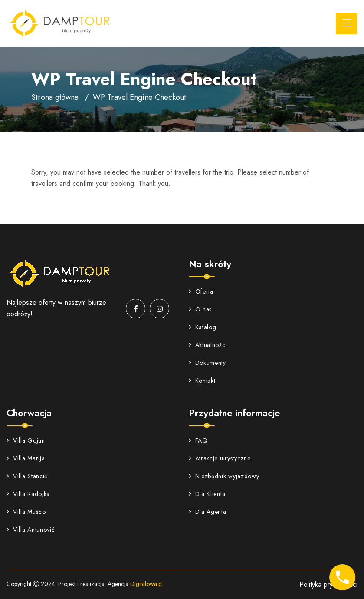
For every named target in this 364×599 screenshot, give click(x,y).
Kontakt (202, 381)
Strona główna (55, 97)
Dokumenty (207, 363)
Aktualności (208, 345)
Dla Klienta (207, 494)
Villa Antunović (31, 530)
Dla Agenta (208, 512)
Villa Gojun (26, 440)
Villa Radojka (28, 494)
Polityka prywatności (328, 584)
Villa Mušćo (26, 512)
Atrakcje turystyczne (220, 458)
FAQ (198, 440)
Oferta (201, 291)
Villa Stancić (27, 476)
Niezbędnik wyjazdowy (224, 476)
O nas (200, 309)
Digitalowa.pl (146, 584)
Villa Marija (26, 458)
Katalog (203, 327)
